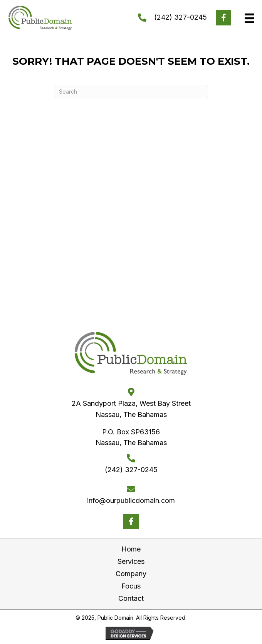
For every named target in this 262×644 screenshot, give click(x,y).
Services (131, 561)
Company (131, 574)
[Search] (131, 92)
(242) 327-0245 (181, 17)
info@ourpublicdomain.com (131, 500)
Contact (131, 598)
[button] (223, 18)
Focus (131, 586)
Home (131, 549)
